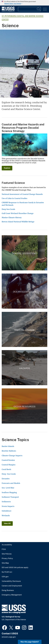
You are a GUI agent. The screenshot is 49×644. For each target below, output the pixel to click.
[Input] (29, 9)
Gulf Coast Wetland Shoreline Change (18, 213)
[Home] (8, 11)
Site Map (5, 563)
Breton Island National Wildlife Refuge (18, 222)
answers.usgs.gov (9, 637)
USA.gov (5, 577)
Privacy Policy (7, 558)
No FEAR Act (7, 572)
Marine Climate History (12, 218)
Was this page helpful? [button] (30, 642)
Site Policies (7, 554)
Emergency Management (12, 595)
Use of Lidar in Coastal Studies (14, 198)
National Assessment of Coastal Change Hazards (22, 194)
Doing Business (8, 590)
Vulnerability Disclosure (11, 581)
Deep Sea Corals (8, 209)
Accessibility (7, 545)
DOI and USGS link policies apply (15, 568)
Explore (7, 168)
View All (7, 523)
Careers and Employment (12, 586)
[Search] (39, 9)
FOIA (4, 549)
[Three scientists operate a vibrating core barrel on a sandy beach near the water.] (24, 64)
